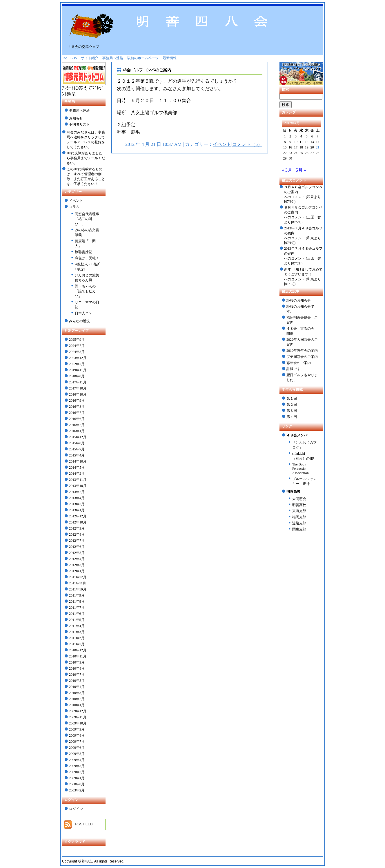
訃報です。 (295, 369)
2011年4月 (77, 626)
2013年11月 (78, 480)
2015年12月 (78, 437)
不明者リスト (79, 124)
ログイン (76, 809)
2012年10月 (78, 522)
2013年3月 (77, 504)
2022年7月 (77, 364)
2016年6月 (77, 419)
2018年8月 (77, 376)
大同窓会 (299, 499)
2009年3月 (77, 766)
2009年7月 (77, 742)
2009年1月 (77, 778)
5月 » (301, 170)
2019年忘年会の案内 (302, 351)
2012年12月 (78, 516)
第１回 (292, 398)
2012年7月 (77, 541)
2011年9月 (77, 595)
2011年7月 (77, 608)
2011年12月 (78, 577)
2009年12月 (78, 711)
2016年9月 (77, 401)
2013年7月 (77, 492)
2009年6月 (77, 748)
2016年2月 (77, 425)
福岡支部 (299, 517)
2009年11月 (78, 717)
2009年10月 (78, 723)
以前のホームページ (143, 58)
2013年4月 (77, 498)
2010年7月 (77, 675)
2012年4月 (77, 559)
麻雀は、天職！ (87, 258)
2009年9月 (77, 729)
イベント (76, 201)
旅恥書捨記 (83, 252)
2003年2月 (77, 790)
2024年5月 (77, 352)
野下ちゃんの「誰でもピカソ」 (85, 291)
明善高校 (299, 505)
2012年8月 (77, 534)
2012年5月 (77, 553)
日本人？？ (83, 313)
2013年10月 (78, 486)
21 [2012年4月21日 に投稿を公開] (318, 147)
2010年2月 (77, 699)
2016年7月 (77, 413)
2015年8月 (77, 443)
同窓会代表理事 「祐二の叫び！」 (87, 219)
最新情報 (170, 58)
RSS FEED (84, 824)
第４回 (292, 417)
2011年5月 (77, 620)
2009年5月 (77, 754)
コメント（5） (247, 144)
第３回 (292, 411)
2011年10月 (78, 589)
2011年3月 (77, 632)
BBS (74, 58)
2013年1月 (77, 510)
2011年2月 (77, 638)
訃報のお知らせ (299, 300)
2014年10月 (78, 461)
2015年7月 (77, 449)
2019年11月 (78, 370)
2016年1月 (77, 431)
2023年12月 (78, 358)
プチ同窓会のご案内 (302, 357)
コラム (74, 207)
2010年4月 (77, 687)
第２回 (292, 405)
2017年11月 (78, 382)
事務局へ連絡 (113, 58)
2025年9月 (77, 340)
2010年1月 (77, 705)
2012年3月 (77, 565)
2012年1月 (77, 571)
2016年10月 (78, 394)
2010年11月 (78, 656)
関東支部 (299, 529)
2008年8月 (77, 784)
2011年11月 (78, 583)
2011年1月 (77, 644)
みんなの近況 (79, 321)
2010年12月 (78, 650)
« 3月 (287, 170)
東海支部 (299, 511)
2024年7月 (77, 346)
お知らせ (76, 118)
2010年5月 (77, 681)
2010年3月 (77, 693)
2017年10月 (78, 388)
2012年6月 (77, 547)
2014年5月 (77, 467)
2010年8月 (77, 668)
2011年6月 (77, 614)
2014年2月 (77, 474)
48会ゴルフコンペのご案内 (147, 70)
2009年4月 (77, 760)
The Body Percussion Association (300, 469)
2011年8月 (77, 601)
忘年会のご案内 (299, 363)
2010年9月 (77, 662)
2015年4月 (77, 455)
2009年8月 (77, 735)
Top (65, 58)
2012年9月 (77, 528)
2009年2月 (77, 772)
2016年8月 (77, 407)
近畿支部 (299, 523)
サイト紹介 (90, 58)
